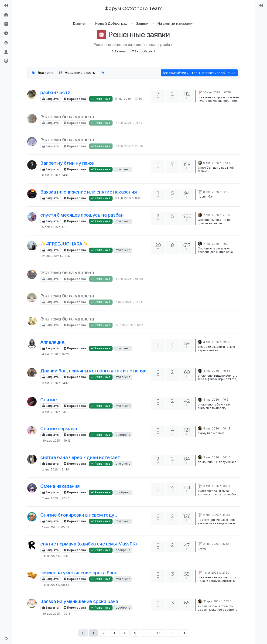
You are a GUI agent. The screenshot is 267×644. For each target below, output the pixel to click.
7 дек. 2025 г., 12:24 (129, 302)
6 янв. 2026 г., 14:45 (56, 175)
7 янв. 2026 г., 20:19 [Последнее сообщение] (217, 215)
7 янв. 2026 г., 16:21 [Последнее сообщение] (216, 244)
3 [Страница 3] (114, 633)
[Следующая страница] (184, 633)
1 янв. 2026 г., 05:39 (56, 527)
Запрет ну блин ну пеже (67, 163)
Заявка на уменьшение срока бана (79, 601)
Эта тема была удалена (67, 117)
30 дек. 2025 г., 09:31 (57, 614)
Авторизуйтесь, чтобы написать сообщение (199, 73)
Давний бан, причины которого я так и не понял (93, 371)
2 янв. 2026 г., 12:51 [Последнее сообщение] (216, 544)
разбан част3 (55, 92)
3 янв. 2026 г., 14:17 (55, 383)
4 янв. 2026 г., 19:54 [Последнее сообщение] (217, 371)
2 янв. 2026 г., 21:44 (56, 469)
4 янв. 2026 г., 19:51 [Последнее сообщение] (216, 400)
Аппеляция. (53, 342)
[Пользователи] (6, 52)
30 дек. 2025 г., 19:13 (56, 441)
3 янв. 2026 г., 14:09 (56, 412)
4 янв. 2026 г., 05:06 (129, 279)
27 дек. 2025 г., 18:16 (129, 325)
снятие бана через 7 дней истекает (80, 457)
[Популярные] (6, 43)
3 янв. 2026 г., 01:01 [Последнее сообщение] (216, 486)
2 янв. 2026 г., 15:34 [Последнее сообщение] (217, 515)
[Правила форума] (6, 24)
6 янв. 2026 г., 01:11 (128, 198)
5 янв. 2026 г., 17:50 (129, 99)
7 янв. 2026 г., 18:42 (129, 123)
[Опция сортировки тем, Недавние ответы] (77, 73)
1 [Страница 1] (93, 633)
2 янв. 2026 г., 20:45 (56, 498)
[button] (6, 638)
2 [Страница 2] (103, 633)
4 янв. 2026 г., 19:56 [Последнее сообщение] (217, 342)
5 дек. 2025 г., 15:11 (55, 227)
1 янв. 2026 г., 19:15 (55, 556)
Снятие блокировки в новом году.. (79, 515)
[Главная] (6, 15)
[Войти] (261, 6)
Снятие (49, 400)
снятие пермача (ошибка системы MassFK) (89, 544)
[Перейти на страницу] (146, 633)
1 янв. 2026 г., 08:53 (56, 585)
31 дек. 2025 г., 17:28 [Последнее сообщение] (217, 601)
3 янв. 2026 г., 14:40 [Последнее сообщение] (217, 457)
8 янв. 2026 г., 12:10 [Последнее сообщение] (216, 192)
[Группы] (6, 61)
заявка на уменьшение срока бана (79, 573)
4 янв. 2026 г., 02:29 (56, 354)
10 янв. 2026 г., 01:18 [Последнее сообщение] (217, 92)
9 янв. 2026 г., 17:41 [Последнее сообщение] (216, 163)
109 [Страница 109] (159, 633)
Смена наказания (60, 486)
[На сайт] (6, 6)
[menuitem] (261, 6)
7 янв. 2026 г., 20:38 (129, 146)
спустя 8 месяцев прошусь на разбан (82, 215)
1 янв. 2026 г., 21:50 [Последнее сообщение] (216, 573)
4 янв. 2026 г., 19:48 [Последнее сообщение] (217, 428)
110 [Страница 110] (172, 633)
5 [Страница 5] (135, 633)
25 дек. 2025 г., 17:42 (56, 256)
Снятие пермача (59, 429)
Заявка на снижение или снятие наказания (88, 192)
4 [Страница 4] (125, 633)
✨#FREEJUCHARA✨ (64, 244)
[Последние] (6, 34)
